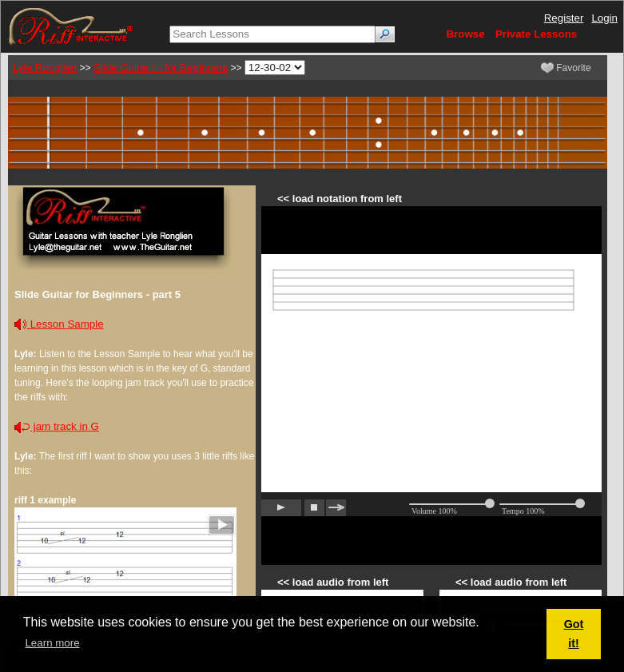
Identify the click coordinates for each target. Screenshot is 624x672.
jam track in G (57, 426)
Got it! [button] (574, 634)
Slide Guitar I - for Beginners (161, 68)
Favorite (566, 68)
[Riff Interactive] (71, 26)
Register (564, 18)
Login (604, 18)
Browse (465, 34)
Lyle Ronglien (45, 68)
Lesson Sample (59, 324)
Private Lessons (536, 34)
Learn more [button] (52, 643)
